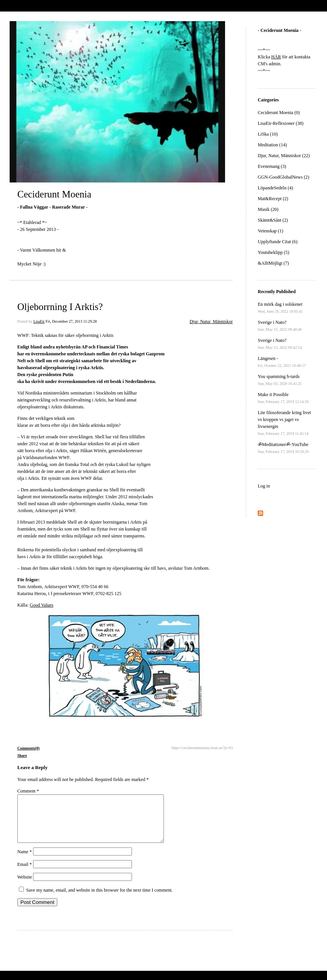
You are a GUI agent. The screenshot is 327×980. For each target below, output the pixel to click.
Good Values (41, 605)
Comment (28, 791)
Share (22, 755)
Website (25, 886)
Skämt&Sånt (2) (273, 220)
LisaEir (39, 321)
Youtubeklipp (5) (274, 252)
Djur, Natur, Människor (211, 322)
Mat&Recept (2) (273, 199)
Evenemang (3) (272, 166)
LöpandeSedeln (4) (275, 188)
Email (25, 874)
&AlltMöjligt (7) (273, 263)
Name (25, 861)
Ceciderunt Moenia (54, 194)
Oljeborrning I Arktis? (60, 307)
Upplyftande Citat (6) (278, 242)
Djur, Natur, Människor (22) (284, 156)
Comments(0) (28, 748)
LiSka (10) (268, 134)
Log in (264, 486)
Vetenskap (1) (270, 231)
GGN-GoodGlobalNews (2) (284, 177)
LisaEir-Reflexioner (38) (281, 123)
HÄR (276, 57)
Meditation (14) (272, 145)
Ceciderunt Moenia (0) (279, 113)
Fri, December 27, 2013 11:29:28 (71, 321)
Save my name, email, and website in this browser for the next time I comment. (99, 899)
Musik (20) (268, 209)
